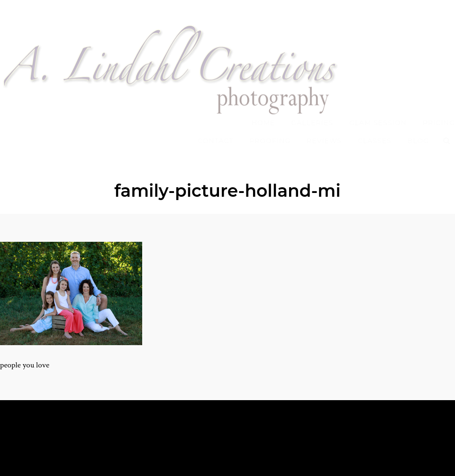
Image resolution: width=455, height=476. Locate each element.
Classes (375, 141)
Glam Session (378, 123)
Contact (215, 141)
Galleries (312, 123)
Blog (418, 141)
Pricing (439, 123)
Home (264, 123)
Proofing (270, 141)
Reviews (324, 141)
